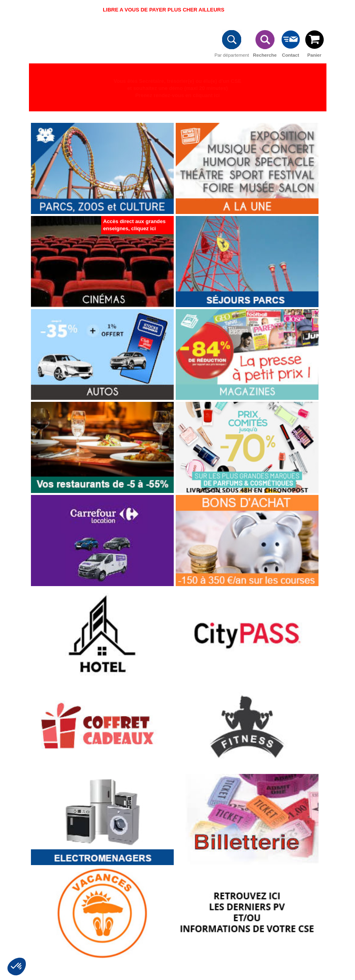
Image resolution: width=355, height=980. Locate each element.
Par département (232, 42)
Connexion (316, 11)
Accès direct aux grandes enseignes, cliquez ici (134, 225)
